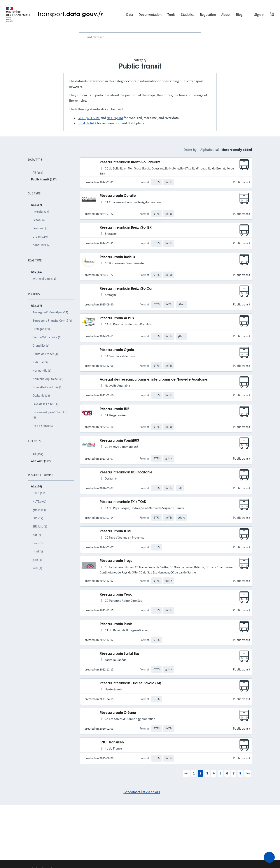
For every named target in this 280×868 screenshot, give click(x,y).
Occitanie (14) (41, 395)
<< (186, 773)
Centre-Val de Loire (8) (47, 337)
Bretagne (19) (41, 329)
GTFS (82, 118)
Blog (239, 14)
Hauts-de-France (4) (45, 354)
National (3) (40, 362)
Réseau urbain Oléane (118, 713)
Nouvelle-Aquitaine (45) (48, 379)
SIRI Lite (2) (40, 526)
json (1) (37, 560)
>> (248, 773)
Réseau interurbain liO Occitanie (126, 472)
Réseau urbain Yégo (116, 595)
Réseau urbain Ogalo (117, 350)
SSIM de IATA (87, 123)
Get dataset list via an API (142, 792)
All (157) (38, 173)
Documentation (150, 14)
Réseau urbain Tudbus (117, 257)
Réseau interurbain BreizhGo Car (126, 289)
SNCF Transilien (112, 742)
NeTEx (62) (39, 501)
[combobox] (140, 37)
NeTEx (111, 118)
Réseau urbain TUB (115, 409)
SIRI (120, 118)
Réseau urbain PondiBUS (119, 441)
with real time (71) (44, 279)
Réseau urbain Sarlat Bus (120, 654)
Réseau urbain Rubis (116, 624)
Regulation (208, 14)
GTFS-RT (93, 118)
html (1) (38, 551)
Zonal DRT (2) (41, 245)
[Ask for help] (269, 857)
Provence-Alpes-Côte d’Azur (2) (51, 415)
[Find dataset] (140, 37)
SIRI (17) (38, 518)
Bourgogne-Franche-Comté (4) (52, 321)
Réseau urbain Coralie (118, 196)
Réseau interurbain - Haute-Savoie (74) (130, 683)
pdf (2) (37, 535)
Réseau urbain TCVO (116, 531)
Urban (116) (40, 236)
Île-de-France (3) (43, 426)
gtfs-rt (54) (39, 510)
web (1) (37, 568)
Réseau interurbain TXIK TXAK (123, 502)
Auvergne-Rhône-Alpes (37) (50, 312)
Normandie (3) (42, 370)
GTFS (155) (39, 493)
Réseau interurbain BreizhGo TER (126, 228)
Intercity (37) (41, 212)
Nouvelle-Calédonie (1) (47, 387)
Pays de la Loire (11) (45, 404)
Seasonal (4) (40, 228)
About (226, 14)
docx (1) (38, 543)
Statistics (188, 14)
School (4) (39, 220)
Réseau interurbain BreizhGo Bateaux (130, 162)
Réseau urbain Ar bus (117, 318)
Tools (171, 14)
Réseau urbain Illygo (116, 561)
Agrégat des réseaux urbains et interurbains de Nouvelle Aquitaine (154, 380)
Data (130, 14)
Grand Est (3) (41, 346)
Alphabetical (210, 150)
